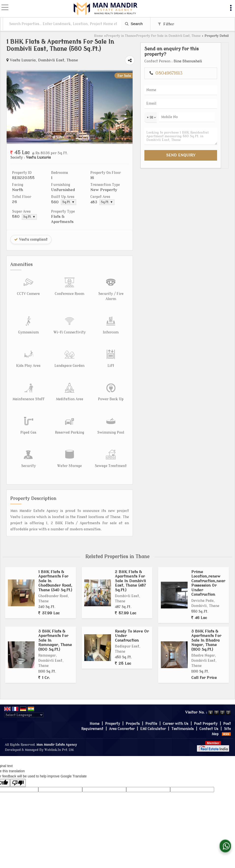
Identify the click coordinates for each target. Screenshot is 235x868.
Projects (133, 710)
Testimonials (183, 715)
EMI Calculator (153, 715)
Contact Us (209, 715)
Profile (151, 710)
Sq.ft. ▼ (85, 202)
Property (113, 710)
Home (98, 36)
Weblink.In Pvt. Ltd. (59, 736)
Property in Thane (120, 36)
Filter (166, 24)
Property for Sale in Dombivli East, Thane (168, 36)
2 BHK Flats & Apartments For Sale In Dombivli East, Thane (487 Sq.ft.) (130, 567)
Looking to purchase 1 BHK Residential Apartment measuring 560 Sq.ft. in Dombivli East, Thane (210, 157)
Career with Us (176, 710)
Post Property (206, 710)
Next (176, 107)
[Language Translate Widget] (24, 701)
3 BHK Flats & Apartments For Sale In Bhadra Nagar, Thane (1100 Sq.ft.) (206, 626)
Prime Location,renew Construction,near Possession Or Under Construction (208, 569)
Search (134, 24)
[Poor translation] (18, 769)
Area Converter (122, 715)
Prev (13, 107)
